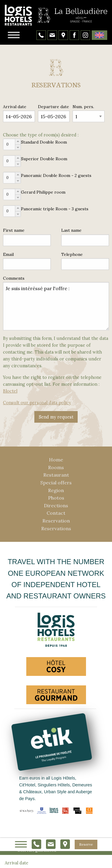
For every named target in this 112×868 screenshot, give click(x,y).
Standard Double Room (44, 142)
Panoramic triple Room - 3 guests (55, 209)
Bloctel (10, 391)
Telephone (72, 254)
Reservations (56, 528)
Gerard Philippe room (43, 192)
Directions (56, 505)
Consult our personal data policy (37, 403)
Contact (56, 513)
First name (14, 230)
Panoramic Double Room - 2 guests (56, 175)
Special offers (56, 483)
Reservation (56, 521)
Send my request (56, 417)
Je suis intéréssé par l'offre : (56, 306)
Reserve (86, 844)
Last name (71, 230)
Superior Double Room (44, 159)
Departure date (53, 107)
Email (8, 254)
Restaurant (56, 475)
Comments (14, 278)
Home (56, 460)
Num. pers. (83, 107)
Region (56, 490)
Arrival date (15, 107)
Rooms (56, 467)
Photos (56, 498)
